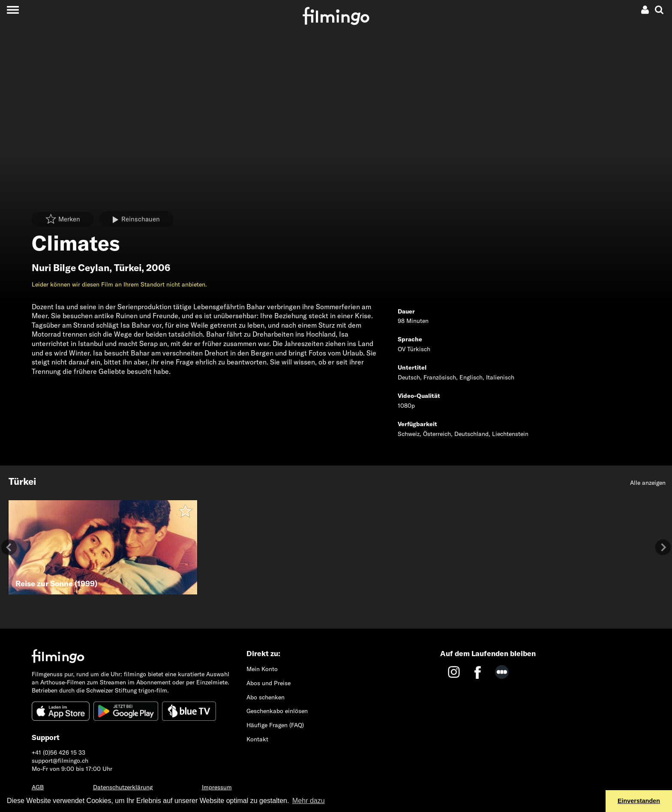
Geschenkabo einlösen (277, 711)
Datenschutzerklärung (123, 787)
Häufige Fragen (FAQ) (275, 725)
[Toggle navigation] (13, 10)
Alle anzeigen (648, 483)
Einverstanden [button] (639, 801)
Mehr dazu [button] (309, 801)
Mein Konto (262, 669)
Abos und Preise (268, 683)
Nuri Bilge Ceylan (70, 268)
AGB (38, 787)
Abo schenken (265, 697)
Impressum (217, 787)
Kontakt (257, 739)
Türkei (128, 268)
